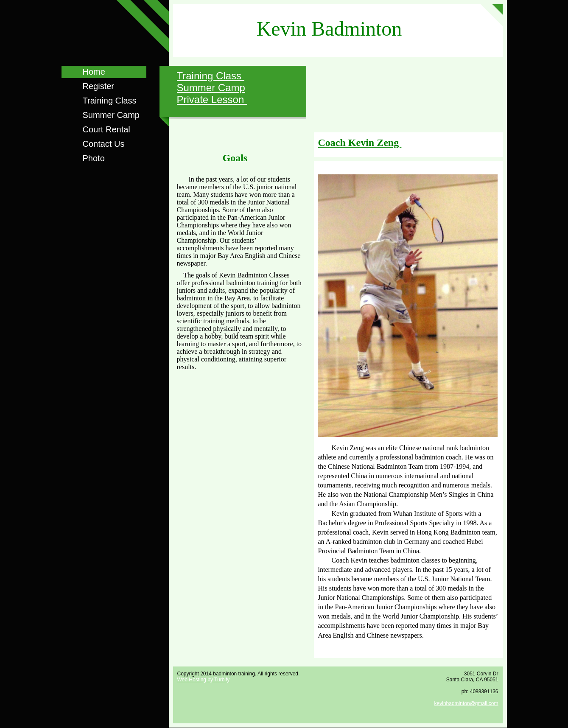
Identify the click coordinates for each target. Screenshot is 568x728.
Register (98, 86)
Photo (94, 158)
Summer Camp (111, 115)
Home (94, 72)
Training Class (110, 101)
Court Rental (106, 129)
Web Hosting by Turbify (204, 680)
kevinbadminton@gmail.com (466, 703)
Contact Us (104, 144)
